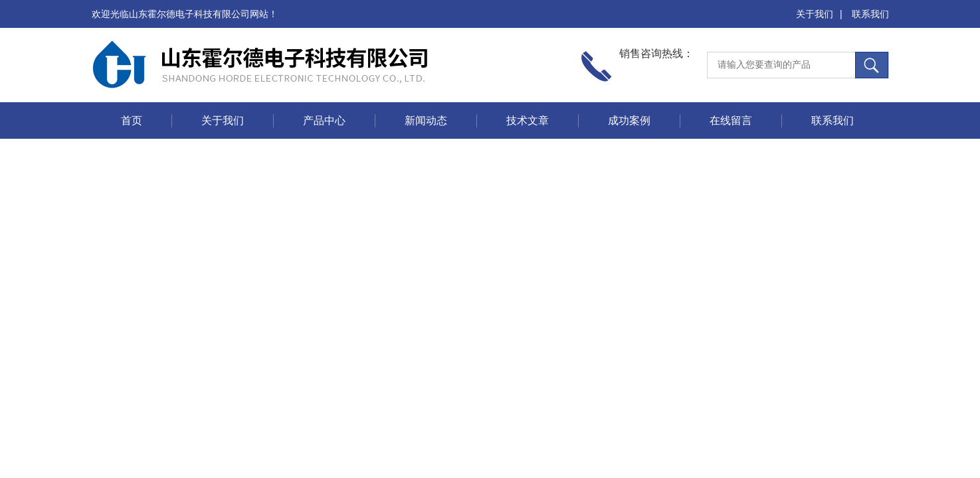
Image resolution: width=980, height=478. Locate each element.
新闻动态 (426, 120)
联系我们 (870, 14)
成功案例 (629, 120)
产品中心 (324, 120)
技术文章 (528, 120)
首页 (132, 120)
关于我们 (815, 14)
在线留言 (731, 120)
